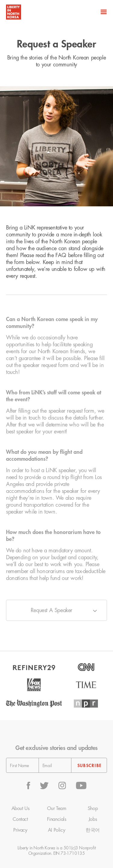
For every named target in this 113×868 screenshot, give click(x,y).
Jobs (93, 819)
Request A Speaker (52, 610)
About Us (20, 809)
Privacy (20, 830)
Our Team (57, 809)
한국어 (93, 830)
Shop (93, 809)
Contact (20, 819)
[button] (103, 12)
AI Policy (56, 830)
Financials (57, 819)
